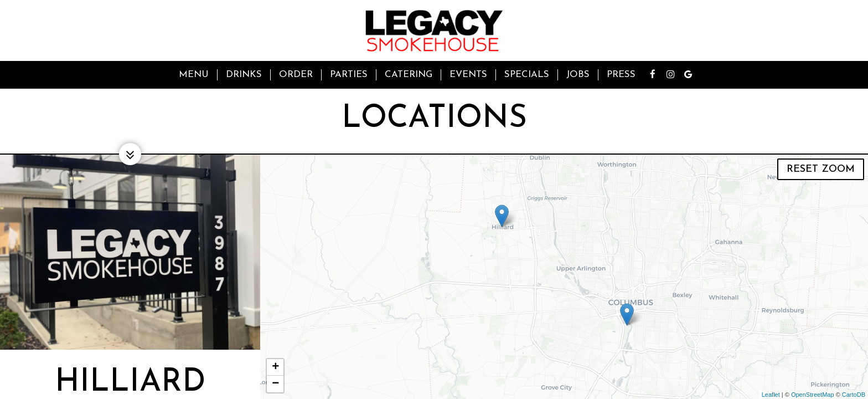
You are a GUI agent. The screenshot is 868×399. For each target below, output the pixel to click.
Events (468, 75)
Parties (349, 75)
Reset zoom (821, 169)
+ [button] (275, 367)
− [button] (275, 384)
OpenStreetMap (813, 395)
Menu (194, 75)
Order (296, 75)
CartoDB (854, 395)
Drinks (244, 75)
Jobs (578, 75)
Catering (409, 75)
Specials (527, 75)
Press (621, 75)
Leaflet (771, 395)
